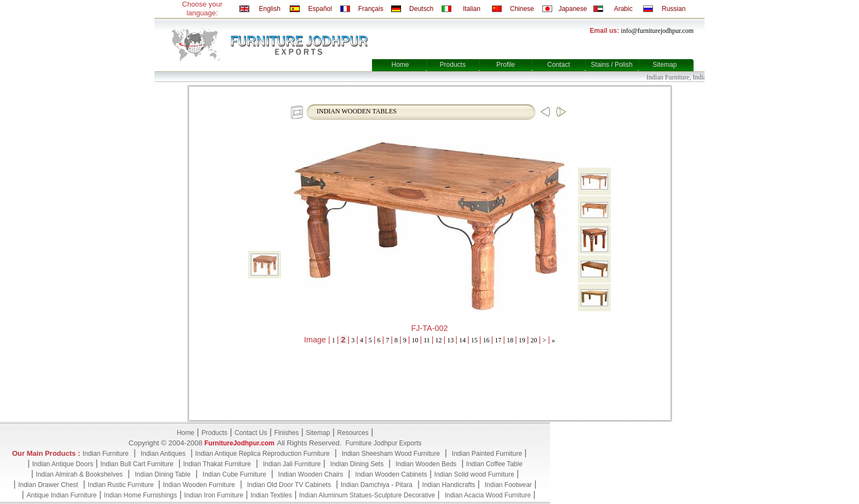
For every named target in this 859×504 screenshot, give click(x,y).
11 (427, 340)
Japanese (572, 9)
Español (320, 9)
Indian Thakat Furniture (217, 464)
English (269, 9)
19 (522, 340)
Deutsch (421, 9)
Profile (506, 65)
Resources (353, 433)
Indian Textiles (271, 495)
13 (450, 340)
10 (415, 340)
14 (462, 340)
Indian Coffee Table (494, 464)
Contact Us (251, 433)
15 (474, 340)
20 (534, 340)
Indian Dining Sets (357, 464)
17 (498, 340)
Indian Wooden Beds (426, 464)
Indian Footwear (508, 485)
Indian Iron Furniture (214, 495)
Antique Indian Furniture (61, 495)
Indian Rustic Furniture (122, 485)
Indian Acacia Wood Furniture (488, 495)
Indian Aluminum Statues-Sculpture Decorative (367, 495)
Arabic (623, 9)
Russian (674, 9)
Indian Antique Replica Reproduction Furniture (262, 454)
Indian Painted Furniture (487, 454)
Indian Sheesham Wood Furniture (391, 454)
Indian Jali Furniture (292, 464)
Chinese (522, 9)
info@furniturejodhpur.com (657, 31)
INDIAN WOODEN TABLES (357, 111)
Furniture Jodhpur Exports (383, 443)
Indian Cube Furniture (234, 474)
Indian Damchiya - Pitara (377, 485)
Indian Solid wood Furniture (474, 474)
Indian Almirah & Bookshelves (79, 474)
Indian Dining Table (163, 474)
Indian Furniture (106, 454)
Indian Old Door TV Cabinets (289, 485)
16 (486, 340)
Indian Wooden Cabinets (391, 474)
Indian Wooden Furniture (199, 485)
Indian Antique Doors (63, 464)
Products (453, 65)
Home (400, 65)
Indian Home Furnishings (141, 495)
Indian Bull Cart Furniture (137, 464)
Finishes (287, 433)
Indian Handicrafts (449, 485)
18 (510, 340)
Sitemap (665, 65)
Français (371, 9)
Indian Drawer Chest (48, 485)
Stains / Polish (612, 65)
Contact (559, 65)
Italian (472, 9)
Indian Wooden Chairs (311, 474)
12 (439, 340)
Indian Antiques (163, 454)
